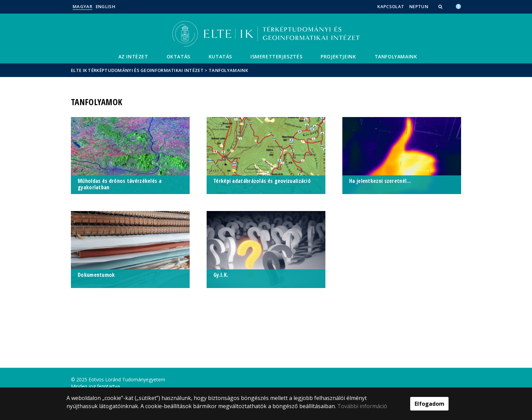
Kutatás (220, 56)
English (106, 6)
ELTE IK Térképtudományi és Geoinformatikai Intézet (137, 70)
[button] (441, 6)
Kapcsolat (391, 6)
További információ (362, 406)
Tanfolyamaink (396, 56)
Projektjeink (338, 56)
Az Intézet (133, 56)
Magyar (82, 6)
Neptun (419, 6)
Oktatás (178, 56)
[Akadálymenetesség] (458, 6)
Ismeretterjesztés (276, 56)
